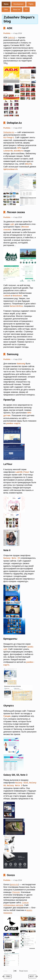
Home (6, 4)
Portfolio (7, 33)
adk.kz (11, 38)
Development (18, 4)
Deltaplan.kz (14, 123)
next (32, 975)
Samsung (13, 353)
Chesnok (16, 890)
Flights (31, 4)
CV (26, 10)
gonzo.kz (14, 882)
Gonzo (11, 873)
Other (6, 10)
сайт (12, 224)
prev (8, 975)
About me (17, 10)
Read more (23, 969)
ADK (10, 28)
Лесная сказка (16, 212)
